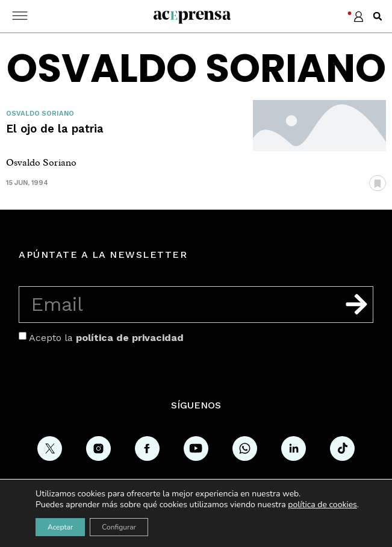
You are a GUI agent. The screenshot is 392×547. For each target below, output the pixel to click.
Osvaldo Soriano (40, 114)
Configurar (119, 527)
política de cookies (322, 505)
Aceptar (60, 527)
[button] (378, 16)
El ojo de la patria (55, 129)
